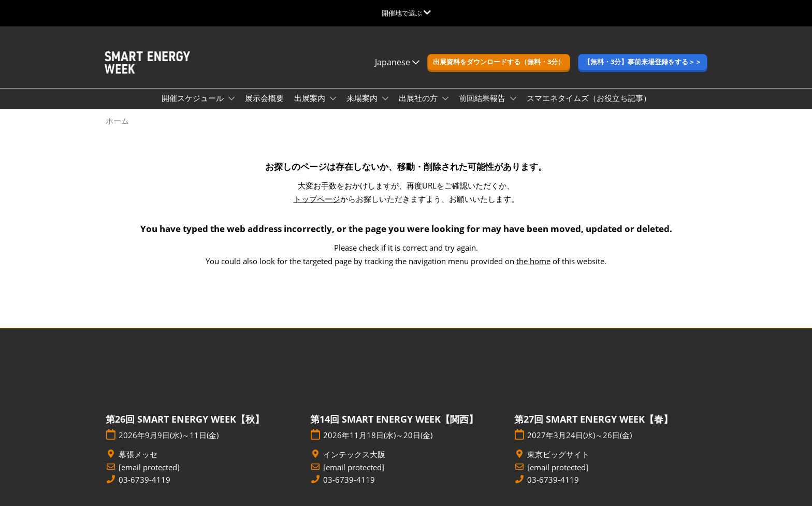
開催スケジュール (194, 98)
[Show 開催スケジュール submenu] (231, 98)
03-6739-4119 (144, 480)
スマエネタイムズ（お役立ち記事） (589, 98)
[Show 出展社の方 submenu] (445, 98)
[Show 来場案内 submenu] (385, 98)
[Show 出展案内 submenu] (333, 98)
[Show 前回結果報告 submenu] (513, 98)
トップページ (317, 199)
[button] (499, 62)
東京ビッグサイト (558, 454)
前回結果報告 (483, 98)
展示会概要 (264, 98)
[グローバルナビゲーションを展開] (406, 13)
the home (533, 261)
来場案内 (363, 98)
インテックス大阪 (354, 454)
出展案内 (311, 98)
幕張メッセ (138, 454)
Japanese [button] (397, 62)
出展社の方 (419, 98)
